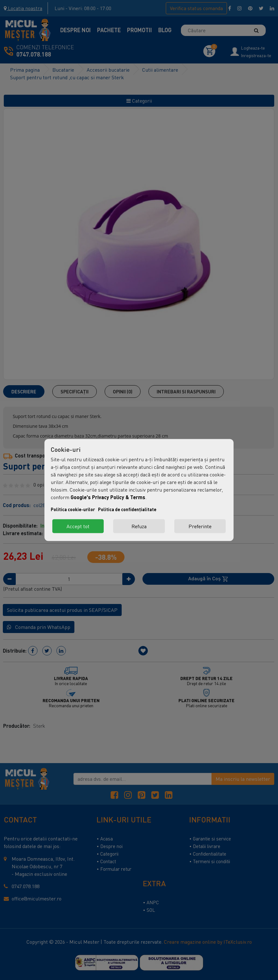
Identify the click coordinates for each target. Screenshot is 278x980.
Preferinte (200, 526)
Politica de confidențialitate (127, 509)
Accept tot (78, 526)
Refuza (139, 526)
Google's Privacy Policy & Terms (108, 497)
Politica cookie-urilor (73, 509)
